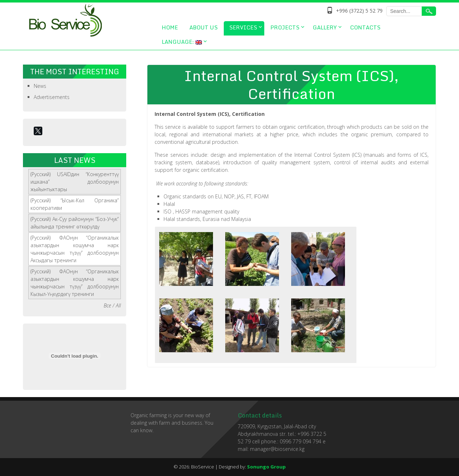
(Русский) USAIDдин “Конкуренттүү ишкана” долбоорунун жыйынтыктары (75, 182)
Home (170, 27)
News (40, 86)
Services (243, 27)
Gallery (325, 27)
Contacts (365, 27)
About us (204, 27)
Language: (182, 42)
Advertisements (52, 97)
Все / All (112, 305)
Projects (285, 27)
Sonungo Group (266, 467)
